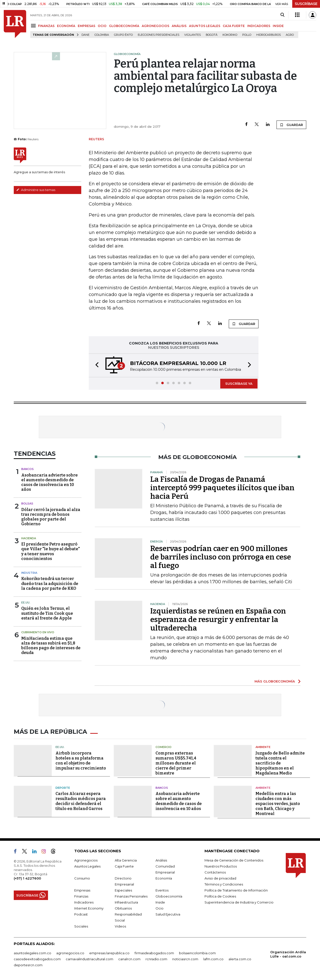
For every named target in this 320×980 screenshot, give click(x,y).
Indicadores (84, 902)
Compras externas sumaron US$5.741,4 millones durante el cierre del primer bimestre (176, 763)
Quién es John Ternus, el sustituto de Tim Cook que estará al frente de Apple (47, 613)
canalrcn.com (129, 959)
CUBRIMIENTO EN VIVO (38, 632)
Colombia (102, 35)
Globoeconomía (169, 896)
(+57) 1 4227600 (27, 878)
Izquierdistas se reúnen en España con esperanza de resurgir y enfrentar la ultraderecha (218, 619)
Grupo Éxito (123, 35)
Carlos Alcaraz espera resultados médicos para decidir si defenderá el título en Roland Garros (81, 801)
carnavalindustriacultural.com (89, 959)
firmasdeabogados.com (154, 953)
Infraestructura (126, 902)
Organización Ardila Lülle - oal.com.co (288, 954)
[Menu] (34, 26)
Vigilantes (192, 35)
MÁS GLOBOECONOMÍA (275, 681)
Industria (29, 573)
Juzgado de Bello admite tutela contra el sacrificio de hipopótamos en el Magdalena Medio (280, 763)
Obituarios (123, 908)
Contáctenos (215, 872)
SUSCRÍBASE (306, 4)
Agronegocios (86, 860)
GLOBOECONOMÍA (124, 26)
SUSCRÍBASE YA (239, 383)
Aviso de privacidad (220, 878)
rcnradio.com (156, 959)
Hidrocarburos (268, 35)
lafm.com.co (213, 959)
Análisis (161, 860)
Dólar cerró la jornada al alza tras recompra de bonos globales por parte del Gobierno (51, 517)
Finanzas (81, 896)
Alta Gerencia (126, 860)
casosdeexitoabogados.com (37, 959)
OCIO (102, 26)
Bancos (27, 469)
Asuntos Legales (87, 866)
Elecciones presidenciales (158, 35)
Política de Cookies (220, 896)
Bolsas (27, 503)
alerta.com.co (240, 959)
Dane (85, 35)
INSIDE (278, 26)
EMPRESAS (86, 26)
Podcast (81, 914)
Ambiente (263, 747)
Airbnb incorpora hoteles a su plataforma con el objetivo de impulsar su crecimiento (81, 761)
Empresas (82, 890)
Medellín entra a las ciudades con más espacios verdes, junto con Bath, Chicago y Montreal (278, 804)
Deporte (63, 788)
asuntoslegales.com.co (32, 953)
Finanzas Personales (131, 896)
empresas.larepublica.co (109, 953)
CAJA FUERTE (234, 26)
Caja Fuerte (124, 866)
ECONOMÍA (66, 26)
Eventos (162, 890)
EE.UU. (26, 602)
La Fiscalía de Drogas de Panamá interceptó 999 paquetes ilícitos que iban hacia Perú (222, 488)
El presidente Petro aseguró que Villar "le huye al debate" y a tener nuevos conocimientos (50, 551)
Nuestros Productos (221, 866)
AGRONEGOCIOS (155, 26)
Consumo (82, 878)
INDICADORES (259, 26)
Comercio (163, 747)
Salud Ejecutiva (168, 914)
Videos (120, 926)
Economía (164, 878)
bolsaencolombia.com (197, 953)
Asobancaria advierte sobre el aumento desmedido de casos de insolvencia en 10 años (49, 482)
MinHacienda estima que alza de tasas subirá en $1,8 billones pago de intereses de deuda (51, 646)
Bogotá (212, 35)
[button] (95, 365)
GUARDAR (291, 125)
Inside (160, 902)
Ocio (159, 908)
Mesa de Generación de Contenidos (234, 860)
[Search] (282, 15)
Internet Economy (89, 908)
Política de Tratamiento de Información (236, 890)
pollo (247, 35)
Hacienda (29, 538)
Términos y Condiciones (224, 884)
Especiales (123, 890)
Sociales (81, 926)
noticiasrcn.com (185, 959)
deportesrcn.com (28, 965)
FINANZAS (46, 26)
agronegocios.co (70, 953)
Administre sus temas (36, 190)
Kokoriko (230, 35)
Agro (290, 35)
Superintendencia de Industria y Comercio (239, 902)
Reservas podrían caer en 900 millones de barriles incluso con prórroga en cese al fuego (221, 557)
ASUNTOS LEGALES (205, 26)
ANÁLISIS (179, 26)
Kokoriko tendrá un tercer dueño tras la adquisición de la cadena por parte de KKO (50, 583)
